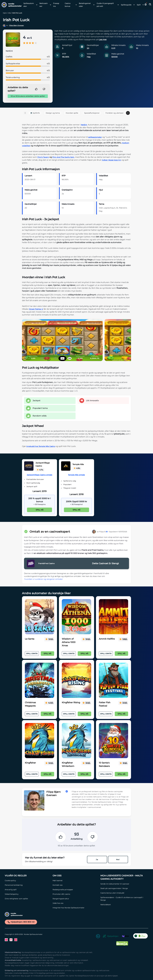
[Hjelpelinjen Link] (111, 937)
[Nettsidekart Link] (123, 905)
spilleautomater (95, 137)
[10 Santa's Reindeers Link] (113, 741)
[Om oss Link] (75, 876)
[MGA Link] (126, 937)
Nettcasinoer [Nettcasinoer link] (44, 5)
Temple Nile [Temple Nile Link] (78, 464)
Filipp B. (103, 532)
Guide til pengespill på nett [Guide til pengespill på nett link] (105, 5)
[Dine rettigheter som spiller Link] (27, 899)
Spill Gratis (32, 654)
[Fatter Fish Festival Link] (113, 680)
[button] (146, 5)
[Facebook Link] (11, 940)
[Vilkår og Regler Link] (27, 876)
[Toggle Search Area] (150, 5)
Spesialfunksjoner (92, 113)
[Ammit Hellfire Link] (113, 617)
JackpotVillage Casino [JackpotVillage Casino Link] (43, 464)
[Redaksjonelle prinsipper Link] (75, 890)
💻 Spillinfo (35, 113)
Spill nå (40, 510)
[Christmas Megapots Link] (40, 680)
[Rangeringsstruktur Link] (75, 899)
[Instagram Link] (16, 940)
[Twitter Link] (6, 940)
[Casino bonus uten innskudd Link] (123, 893)
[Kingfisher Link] (40, 741)
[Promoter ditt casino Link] (75, 894)
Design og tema (53, 113)
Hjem (5, 13)
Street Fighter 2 (36, 309)
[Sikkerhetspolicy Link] (27, 894)
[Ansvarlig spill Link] (27, 890)
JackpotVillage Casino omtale (40, 475)
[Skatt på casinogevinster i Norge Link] (123, 888)
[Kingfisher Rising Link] (76, 680)
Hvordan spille (72, 113)
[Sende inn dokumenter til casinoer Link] (123, 884)
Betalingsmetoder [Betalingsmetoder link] (85, 5)
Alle (9, 13)
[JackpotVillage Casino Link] (29, 466)
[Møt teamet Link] (75, 881)
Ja (97, 860)
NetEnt (84, 125)
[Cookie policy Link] (27, 881)
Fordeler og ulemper (115, 113)
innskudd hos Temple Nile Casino (41, 446)
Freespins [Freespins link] (56, 5)
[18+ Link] (98, 937)
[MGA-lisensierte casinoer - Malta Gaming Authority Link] (123, 877)
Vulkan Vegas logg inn (111, 160)
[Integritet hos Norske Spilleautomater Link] (75, 908)
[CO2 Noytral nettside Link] (140, 937)
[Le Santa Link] (40, 617)
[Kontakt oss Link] (75, 885)
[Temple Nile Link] (66, 466)
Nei (118, 860)
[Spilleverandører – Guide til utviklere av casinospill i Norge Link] (123, 899)
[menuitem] (30, 5)
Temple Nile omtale (76, 475)
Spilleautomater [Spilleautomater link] (29, 5)
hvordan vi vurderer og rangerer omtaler (44, 579)
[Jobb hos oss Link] (75, 903)
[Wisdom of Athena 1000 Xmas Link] (76, 617)
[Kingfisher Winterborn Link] (76, 741)
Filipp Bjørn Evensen (16, 25)
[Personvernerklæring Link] (27, 885)
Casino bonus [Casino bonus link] (68, 5)
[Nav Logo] (11, 5)
